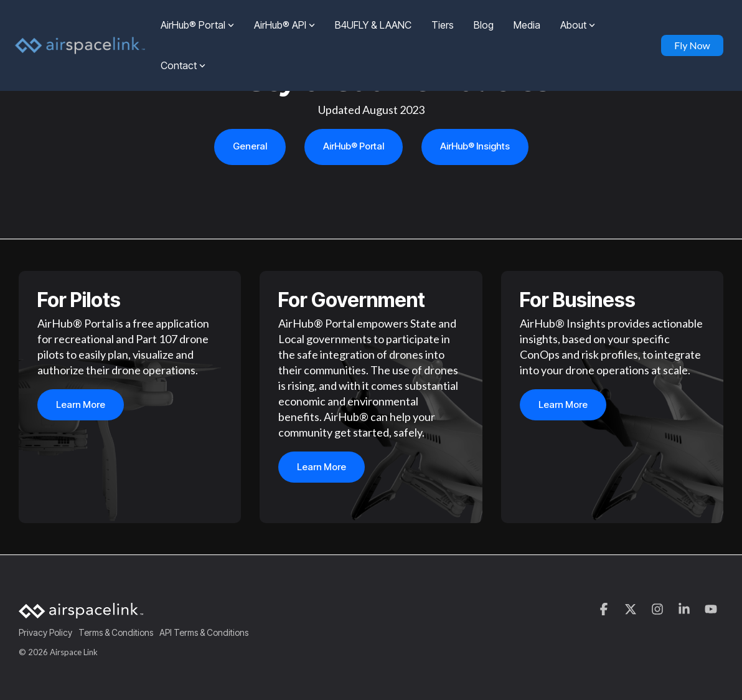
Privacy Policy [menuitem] (45, 632)
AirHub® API (284, 25)
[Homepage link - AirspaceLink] (81, 612)
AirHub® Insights (475, 146)
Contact (183, 65)
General (250, 146)
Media (527, 25)
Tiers (443, 25)
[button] (605, 609)
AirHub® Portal (197, 25)
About (578, 25)
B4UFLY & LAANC (373, 25)
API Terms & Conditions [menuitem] (204, 632)
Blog (484, 25)
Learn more (81, 405)
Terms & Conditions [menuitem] (116, 632)
